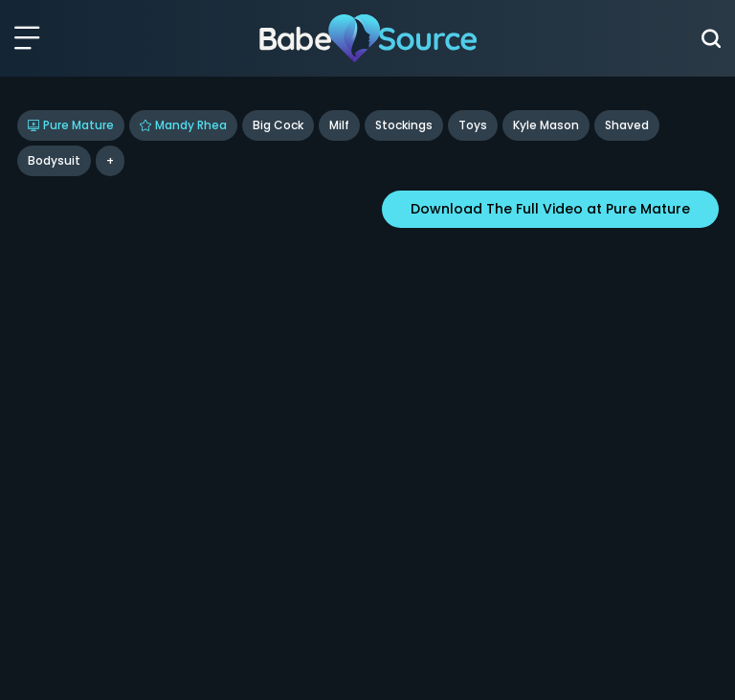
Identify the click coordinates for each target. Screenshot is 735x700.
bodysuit (54, 160)
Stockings (404, 125)
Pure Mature (71, 125)
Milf (339, 125)
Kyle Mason (546, 125)
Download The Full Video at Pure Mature (550, 209)
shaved (627, 125)
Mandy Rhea (183, 125)
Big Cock (278, 125)
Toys (473, 125)
